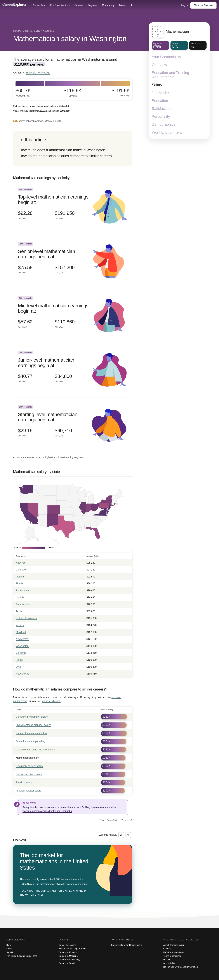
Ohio (18, 667)
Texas (19, 611)
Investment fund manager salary (33, 725)
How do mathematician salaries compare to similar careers (66, 156)
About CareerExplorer (174, 945)
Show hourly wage (38, 73)
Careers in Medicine (68, 956)
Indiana (20, 577)
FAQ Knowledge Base (174, 952)
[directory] (73, 148)
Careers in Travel (67, 963)
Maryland (21, 632)
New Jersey (22, 639)
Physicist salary (24, 782)
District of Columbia (26, 618)
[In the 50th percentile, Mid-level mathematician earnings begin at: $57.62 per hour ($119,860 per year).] (73, 316)
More (122, 5)
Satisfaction (161, 109)
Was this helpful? (108, 835)
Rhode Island (23, 590)
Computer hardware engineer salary (35, 750)
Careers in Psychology (69, 960)
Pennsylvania (23, 604)
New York (21, 563)
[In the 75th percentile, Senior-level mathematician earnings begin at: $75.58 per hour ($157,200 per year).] (73, 262)
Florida (20, 583)
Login (9, 949)
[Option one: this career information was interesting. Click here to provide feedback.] (121, 835)
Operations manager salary (30, 741)
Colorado (21, 570)
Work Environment (167, 132)
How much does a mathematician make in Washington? (63, 150)
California (21, 653)
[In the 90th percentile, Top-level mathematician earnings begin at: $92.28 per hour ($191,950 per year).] (73, 207)
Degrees (92, 5)
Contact (167, 949)
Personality (161, 116)
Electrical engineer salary (29, 766)
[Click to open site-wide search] (131, 5)
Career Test (39, 5)
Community (108, 5)
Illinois (19, 660)
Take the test (203, 5)
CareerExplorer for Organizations (127, 945)
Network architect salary (29, 774)
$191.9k (121, 93)
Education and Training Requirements (170, 75)
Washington (22, 646)
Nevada (20, 597)
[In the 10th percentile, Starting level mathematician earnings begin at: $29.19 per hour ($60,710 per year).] (73, 425)
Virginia (20, 625)
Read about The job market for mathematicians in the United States (53, 893)
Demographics (164, 124)
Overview (159, 65)
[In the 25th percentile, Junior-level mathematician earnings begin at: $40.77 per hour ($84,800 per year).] (73, 370)
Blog (9, 945)
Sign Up (10, 952)
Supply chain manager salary (31, 733)
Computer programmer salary (32, 717)
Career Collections (67, 945)
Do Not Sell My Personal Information (181, 967)
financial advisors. (51, 701)
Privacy (167, 960)
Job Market (161, 93)
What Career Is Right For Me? (73, 949)
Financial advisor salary (29, 791)
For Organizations (60, 5)
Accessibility (169, 963)
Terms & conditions (172, 956)
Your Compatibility (166, 57)
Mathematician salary (27, 758)
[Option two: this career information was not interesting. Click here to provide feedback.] (128, 835)
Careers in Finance (68, 952)
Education (160, 101)
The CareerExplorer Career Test (22, 956)
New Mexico (22, 674)
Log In (184, 5)
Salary (157, 85)
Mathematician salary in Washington (70, 39)
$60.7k (23, 93)
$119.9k (73, 93)
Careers (79, 5)
